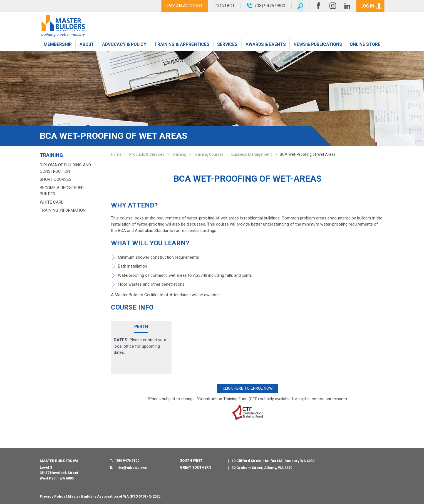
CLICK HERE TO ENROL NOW (248, 388)
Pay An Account (184, 6)
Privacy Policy (53, 496)
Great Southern (196, 467)
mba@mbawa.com (132, 467)
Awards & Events (265, 45)
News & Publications (318, 45)
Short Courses (56, 179)
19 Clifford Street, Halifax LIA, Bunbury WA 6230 (273, 460)
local (118, 346)
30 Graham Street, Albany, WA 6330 (262, 467)
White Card (52, 202)
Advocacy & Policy (124, 45)
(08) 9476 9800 (127, 460)
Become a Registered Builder (62, 191)
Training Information (63, 210)
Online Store (365, 45)
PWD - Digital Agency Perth (186, 496)
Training (51, 155)
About (87, 45)
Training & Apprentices (182, 45)
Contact (224, 6)
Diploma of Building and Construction (65, 168)
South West (191, 460)
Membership (58, 45)
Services (228, 45)
